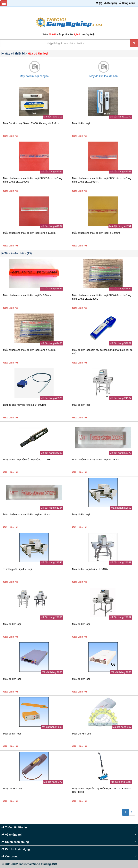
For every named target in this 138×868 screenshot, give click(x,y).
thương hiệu (88, 34)
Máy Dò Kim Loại (82, 734)
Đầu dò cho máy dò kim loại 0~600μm (24, 405)
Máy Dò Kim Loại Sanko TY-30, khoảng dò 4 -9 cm (32, 123)
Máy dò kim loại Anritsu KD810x (90, 569)
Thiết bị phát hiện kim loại (17, 569)
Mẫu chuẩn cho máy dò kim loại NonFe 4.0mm (29, 350)
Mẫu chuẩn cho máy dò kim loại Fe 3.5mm (27, 295)
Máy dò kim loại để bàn (103, 76)
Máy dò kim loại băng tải (34, 76)
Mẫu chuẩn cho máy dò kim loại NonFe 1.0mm (29, 233)
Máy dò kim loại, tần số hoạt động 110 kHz (27, 459)
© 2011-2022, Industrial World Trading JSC (29, 864)
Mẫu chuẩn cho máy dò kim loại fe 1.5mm (96, 459)
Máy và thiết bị (15, 53)
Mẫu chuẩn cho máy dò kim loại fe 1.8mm (27, 514)
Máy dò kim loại (81, 123)
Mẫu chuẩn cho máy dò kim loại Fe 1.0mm (96, 233)
